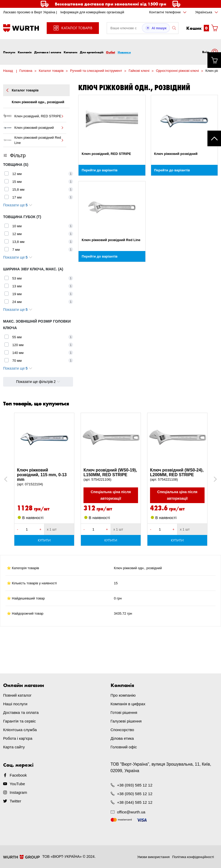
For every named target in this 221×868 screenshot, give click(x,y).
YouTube (17, 784)
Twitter (15, 801)
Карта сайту (14, 747)
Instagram (18, 792)
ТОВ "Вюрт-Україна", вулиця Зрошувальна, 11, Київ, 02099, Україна (161, 767)
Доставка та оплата (21, 712)
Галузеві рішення (126, 721)
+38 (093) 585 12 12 (135, 785)
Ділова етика (122, 738)
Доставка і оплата (48, 52)
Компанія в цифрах (128, 704)
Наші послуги (15, 704)
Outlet (110, 52)
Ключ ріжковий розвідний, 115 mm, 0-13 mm (44, 477)
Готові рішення (124, 712)
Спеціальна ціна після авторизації (111, 495)
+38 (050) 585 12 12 (135, 794)
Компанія (25, 52)
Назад (8, 71)
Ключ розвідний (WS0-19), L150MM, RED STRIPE (111, 475)
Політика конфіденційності (193, 857)
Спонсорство (122, 730)
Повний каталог (17, 695)
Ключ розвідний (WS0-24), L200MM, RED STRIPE (177, 475)
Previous (11, 479)
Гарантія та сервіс (19, 721)
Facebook (18, 775)
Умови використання (153, 857)
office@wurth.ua (131, 812)
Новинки (124, 52)
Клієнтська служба (20, 730)
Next (213, 479)
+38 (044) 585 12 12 (135, 802)
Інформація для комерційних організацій (92, 12)
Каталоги (70, 52)
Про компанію (123, 695)
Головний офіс (124, 747)
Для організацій (92, 52)
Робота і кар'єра (18, 738)
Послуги (9, 52)
